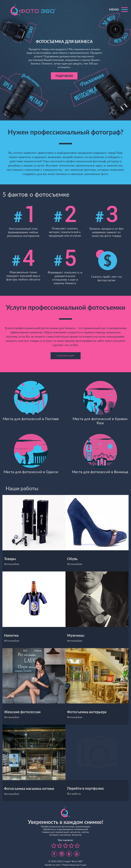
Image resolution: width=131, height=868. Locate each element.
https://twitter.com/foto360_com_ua (69, 853)
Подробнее (64, 76)
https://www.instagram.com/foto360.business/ (62, 853)
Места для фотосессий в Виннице (100, 454)
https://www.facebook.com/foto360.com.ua (54, 853)
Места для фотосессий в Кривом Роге (100, 403)
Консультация (66, 356)
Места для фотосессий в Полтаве (31, 401)
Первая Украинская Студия (74, 865)
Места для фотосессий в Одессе (31, 454)
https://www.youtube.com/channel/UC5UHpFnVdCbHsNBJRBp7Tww (77, 853)
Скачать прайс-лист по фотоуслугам (106, 266)
